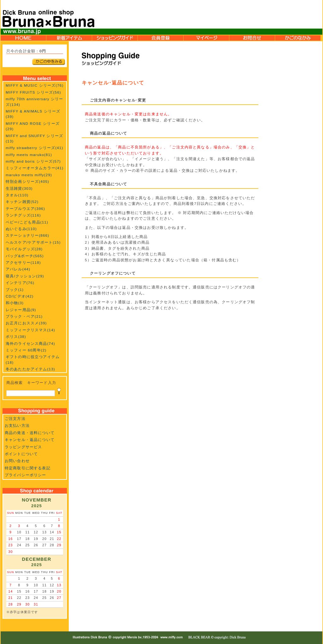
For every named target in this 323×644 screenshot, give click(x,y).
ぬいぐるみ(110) (21, 229)
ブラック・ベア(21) (24, 316)
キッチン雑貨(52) (22, 202)
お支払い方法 (17, 425)
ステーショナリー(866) (27, 235)
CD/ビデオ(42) (20, 296)
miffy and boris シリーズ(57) (33, 161)
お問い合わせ (17, 461)
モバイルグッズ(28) (24, 249)
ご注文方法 (15, 418)
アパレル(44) (18, 269)
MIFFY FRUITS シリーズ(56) (33, 92)
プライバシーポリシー (26, 475)
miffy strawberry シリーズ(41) (34, 148)
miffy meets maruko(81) (29, 155)
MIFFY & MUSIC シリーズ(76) (35, 85)
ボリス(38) (16, 337)
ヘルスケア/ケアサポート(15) (33, 242)
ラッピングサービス (23, 447)
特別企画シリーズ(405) (27, 181)
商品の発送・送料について (30, 433)
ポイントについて (21, 454)
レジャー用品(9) (21, 310)
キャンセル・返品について (30, 440)
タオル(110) (17, 195)
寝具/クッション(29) (25, 276)
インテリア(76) (20, 283)
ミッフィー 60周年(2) (26, 350)
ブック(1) (15, 290)
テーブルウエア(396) (25, 209)
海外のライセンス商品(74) (30, 343)
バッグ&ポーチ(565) (25, 256)
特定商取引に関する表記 (28, 468)
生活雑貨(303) (19, 188)
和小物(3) (15, 303)
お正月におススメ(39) (26, 323)
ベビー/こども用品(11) (27, 222)
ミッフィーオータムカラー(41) (35, 168)
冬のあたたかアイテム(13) (30, 369)
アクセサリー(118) (23, 262)
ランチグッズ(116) (23, 215)
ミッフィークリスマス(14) (30, 330)
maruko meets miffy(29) (29, 175)
